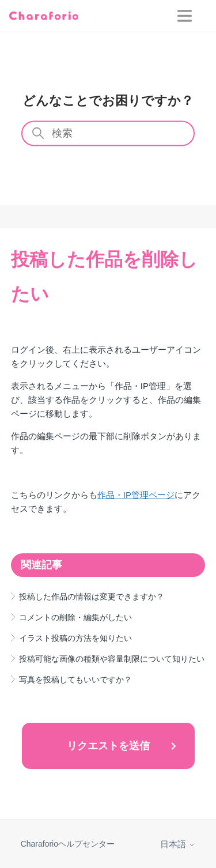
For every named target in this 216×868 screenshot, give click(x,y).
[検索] (108, 134)
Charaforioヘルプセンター (68, 844)
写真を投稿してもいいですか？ (75, 680)
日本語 (178, 844)
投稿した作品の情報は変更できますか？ (92, 597)
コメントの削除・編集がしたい (75, 617)
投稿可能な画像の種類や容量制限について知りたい (112, 659)
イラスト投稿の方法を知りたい (75, 638)
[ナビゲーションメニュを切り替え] (192, 16)
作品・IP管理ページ (136, 495)
